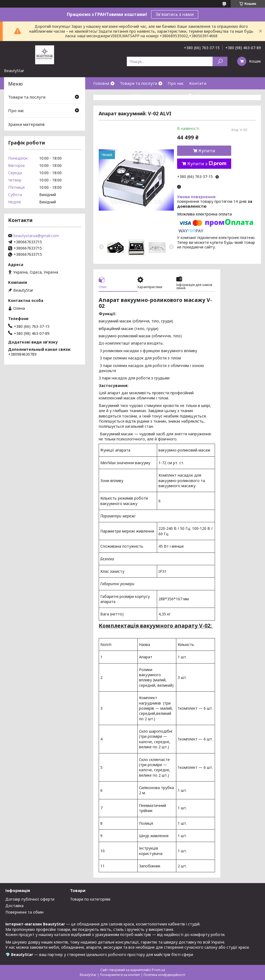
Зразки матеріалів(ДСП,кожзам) (126, 95)
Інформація (175, 95)
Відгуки (205, 95)
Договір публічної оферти (30, 899)
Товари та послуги (138, 83)
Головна (101, 83)
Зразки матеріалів (26, 124)
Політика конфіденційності (164, 975)
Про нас (176, 83)
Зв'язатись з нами (175, 14)
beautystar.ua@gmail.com (36, 236)
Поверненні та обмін (24, 912)
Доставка (14, 906)
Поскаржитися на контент (120, 975)
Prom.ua (158, 970)
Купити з (207, 164)
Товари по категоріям (90, 899)
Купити (207, 151)
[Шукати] (220, 61)
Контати (198, 83)
